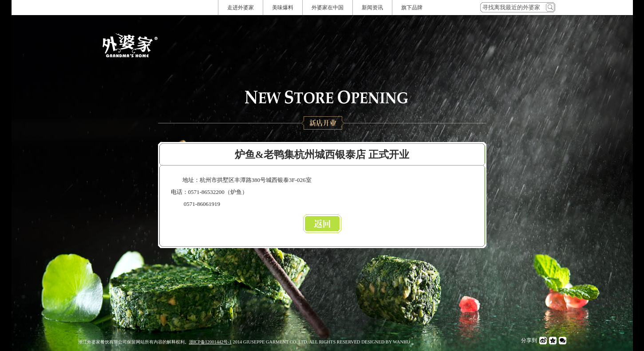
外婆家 (130, 45)
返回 (322, 224)
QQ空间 (553, 341)
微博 (543, 341)
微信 (563, 341)
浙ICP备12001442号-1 (210, 342)
